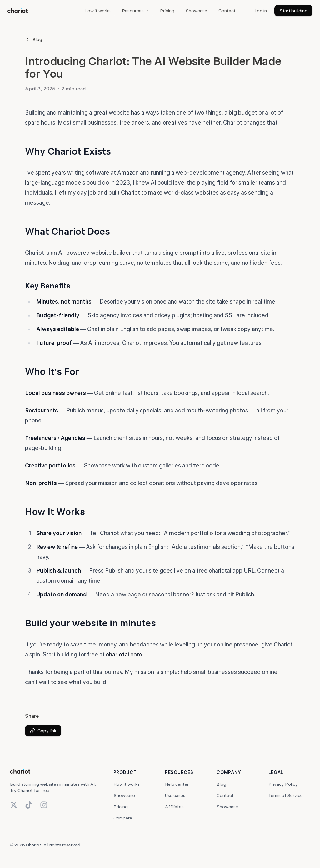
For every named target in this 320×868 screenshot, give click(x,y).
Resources (135, 11)
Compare (123, 818)
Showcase (196, 11)
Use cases (175, 795)
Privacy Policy (283, 784)
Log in (261, 11)
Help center (177, 784)
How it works (97, 11)
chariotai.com (124, 654)
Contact (227, 11)
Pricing (167, 11)
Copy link (43, 731)
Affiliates (174, 807)
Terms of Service (286, 795)
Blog (34, 39)
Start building (293, 11)
